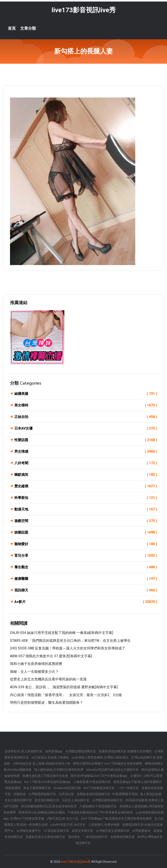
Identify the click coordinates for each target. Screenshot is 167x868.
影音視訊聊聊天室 (47, 800)
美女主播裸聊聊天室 (37, 788)
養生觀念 (86, 567)
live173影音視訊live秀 (84, 10)
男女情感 (86, 452)
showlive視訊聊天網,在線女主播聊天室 (113, 770)
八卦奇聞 (86, 463)
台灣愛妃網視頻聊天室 (81, 751)
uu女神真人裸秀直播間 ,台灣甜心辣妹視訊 (100, 757)
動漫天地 (86, 509)
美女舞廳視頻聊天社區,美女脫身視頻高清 (49, 806)
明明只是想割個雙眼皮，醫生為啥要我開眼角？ (47, 703)
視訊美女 (74, 837)
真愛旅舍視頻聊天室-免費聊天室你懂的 (125, 751)
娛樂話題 (86, 532)
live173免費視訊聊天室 (99, 788)
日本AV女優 (86, 428)
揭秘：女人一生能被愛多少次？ (34, 672)
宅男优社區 (67, 794)
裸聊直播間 (13, 788)
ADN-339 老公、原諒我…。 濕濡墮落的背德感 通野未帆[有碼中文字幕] (64, 687)
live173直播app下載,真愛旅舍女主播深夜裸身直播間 (117, 818)
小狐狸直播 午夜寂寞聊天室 (92, 782)
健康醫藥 (86, 579)
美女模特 (86, 405)
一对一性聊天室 (128, 788)
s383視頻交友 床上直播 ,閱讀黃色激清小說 (42, 764)
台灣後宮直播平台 (29, 831)
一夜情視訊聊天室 (96, 837)
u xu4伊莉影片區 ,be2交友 (68, 825)
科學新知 (86, 498)
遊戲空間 (86, 521)
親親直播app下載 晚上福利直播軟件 (138, 782)
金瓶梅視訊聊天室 (123, 837)
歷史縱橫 (86, 486)
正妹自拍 (86, 417)
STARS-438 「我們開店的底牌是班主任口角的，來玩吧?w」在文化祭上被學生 (70, 641)
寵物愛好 (86, 544)
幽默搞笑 (86, 475)
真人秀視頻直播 (151, 794)
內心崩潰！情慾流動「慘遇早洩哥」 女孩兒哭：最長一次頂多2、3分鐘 (66, 695)
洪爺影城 (20, 794)
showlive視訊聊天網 (67, 788)
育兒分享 (86, 556)
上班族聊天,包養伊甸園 (104, 825)
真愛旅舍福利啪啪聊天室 (94, 794)
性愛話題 (86, 440)
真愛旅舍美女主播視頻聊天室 (46, 837)
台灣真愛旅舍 (142, 831)
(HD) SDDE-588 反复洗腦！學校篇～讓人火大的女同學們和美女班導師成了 (68, 648)
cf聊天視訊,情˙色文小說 (63, 818)
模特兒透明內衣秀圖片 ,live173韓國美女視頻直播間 (108, 764)
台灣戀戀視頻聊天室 (43, 794)
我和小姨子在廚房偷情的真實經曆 (36, 664)
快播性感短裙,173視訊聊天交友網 (45, 776)
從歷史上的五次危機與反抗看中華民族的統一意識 (48, 679)
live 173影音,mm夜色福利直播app (48, 782)
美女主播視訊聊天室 (19, 800)
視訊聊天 (86, 590)
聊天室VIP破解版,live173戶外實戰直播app (99, 776)
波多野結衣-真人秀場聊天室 (24, 751)
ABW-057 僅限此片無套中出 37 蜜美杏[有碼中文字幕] (51, 656)
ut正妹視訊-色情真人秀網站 (51, 757)
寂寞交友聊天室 (83, 831)
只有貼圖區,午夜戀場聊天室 (98, 806)
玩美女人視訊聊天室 (76, 800)
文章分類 (28, 28)
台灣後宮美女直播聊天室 (113, 831)
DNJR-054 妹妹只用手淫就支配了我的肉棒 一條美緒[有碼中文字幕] (62, 633)
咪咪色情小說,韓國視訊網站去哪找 (42, 812)
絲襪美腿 (86, 394)
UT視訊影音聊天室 (57, 831)
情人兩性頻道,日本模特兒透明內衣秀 (59, 770)
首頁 (12, 28)
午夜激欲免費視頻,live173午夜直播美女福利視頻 (101, 812)
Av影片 (86, 602)
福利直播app (54, 751)
